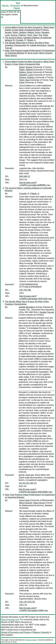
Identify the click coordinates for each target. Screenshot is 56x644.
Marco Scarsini (46, 53)
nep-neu (5, 5)
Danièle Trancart (47, 312)
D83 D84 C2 (25, 176)
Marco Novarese (22, 622)
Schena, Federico (18, 35)
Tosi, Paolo (43, 35)
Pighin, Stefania (19, 33)
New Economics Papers (15, 5)
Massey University (41, 632)
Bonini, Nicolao (26, 67)
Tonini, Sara (32, 35)
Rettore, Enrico (34, 33)
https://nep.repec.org (10, 620)
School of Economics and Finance (16, 632)
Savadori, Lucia (26, 75)
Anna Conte (33, 53)
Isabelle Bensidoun (38, 45)
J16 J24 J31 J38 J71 (28, 483)
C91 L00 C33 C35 (27, 602)
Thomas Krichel (31, 640)
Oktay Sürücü (11, 56)
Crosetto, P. (21, 40)
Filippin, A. (31, 40)
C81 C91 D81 (25, 290)
